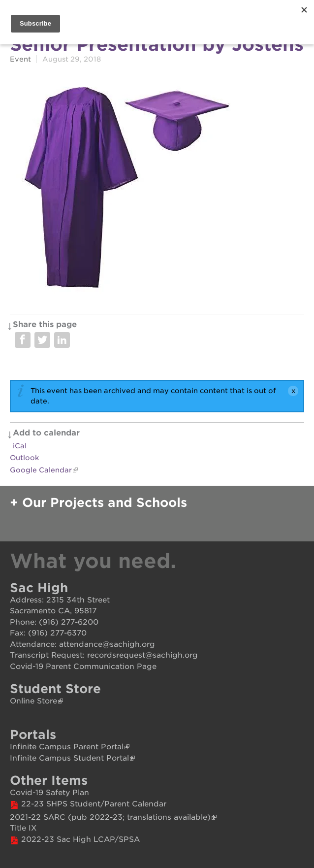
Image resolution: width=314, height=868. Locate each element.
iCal (20, 446)
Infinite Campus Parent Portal (67, 747)
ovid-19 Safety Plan (52, 793)
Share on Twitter (42, 340)
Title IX (23, 828)
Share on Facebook (23, 340)
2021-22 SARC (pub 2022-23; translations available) (110, 817)
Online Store (33, 701)
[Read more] (157, 188)
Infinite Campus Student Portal (69, 758)
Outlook (24, 458)
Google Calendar (41, 470)
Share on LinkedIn (62, 340)
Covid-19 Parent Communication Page (83, 667)
